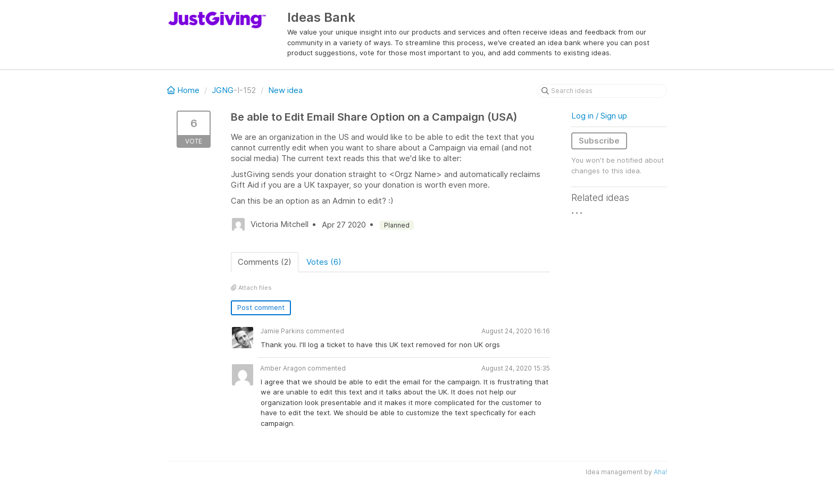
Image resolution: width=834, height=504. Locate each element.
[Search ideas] (602, 91)
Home (184, 90)
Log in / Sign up (599, 116)
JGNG (223, 90)
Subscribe (599, 141)
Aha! (660, 472)
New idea (285, 90)
